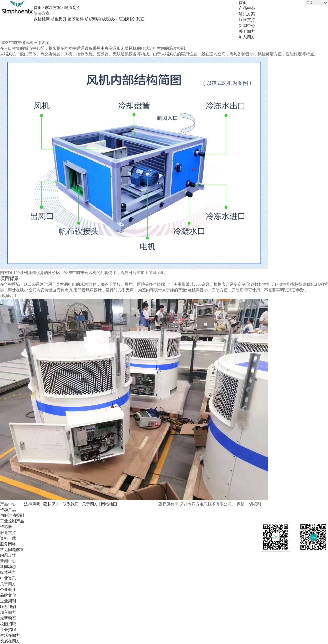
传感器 (6, 527)
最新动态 (8, 618)
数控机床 (42, 19)
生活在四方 (10, 635)
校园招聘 (8, 624)
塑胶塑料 (76, 19)
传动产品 (8, 510)
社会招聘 (8, 630)
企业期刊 (8, 601)
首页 (243, 3)
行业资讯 (8, 578)
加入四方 (247, 37)
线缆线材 (110, 19)
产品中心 (247, 8)
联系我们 (8, 607)
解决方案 (247, 14)
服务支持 (247, 20)
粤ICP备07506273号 (136, 504)
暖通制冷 (72, 8)
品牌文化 (8, 595)
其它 (140, 19)
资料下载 (8, 538)
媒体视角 (8, 572)
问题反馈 (8, 555)
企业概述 (8, 590)
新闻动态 (8, 567)
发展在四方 (10, 641)
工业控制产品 (12, 521)
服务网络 (8, 544)
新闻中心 (247, 26)
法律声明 (32, 504)
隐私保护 (51, 504)
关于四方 (247, 31)
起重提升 (59, 19)
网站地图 (109, 504)
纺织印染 (93, 19)
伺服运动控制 (12, 515)
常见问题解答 (12, 550)
